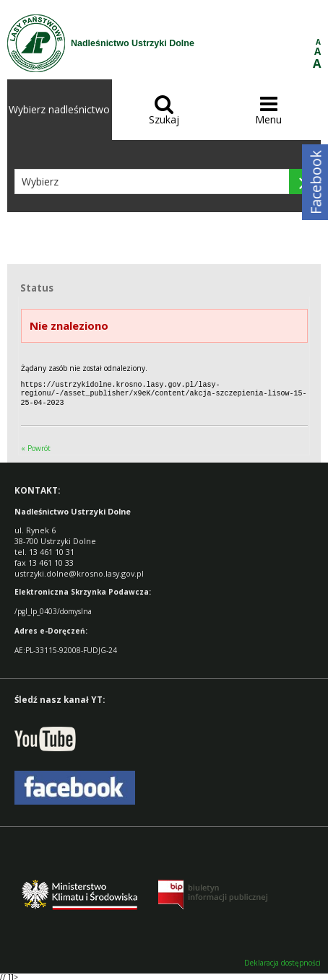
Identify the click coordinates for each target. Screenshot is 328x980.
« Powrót (36, 446)
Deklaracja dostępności (282, 961)
